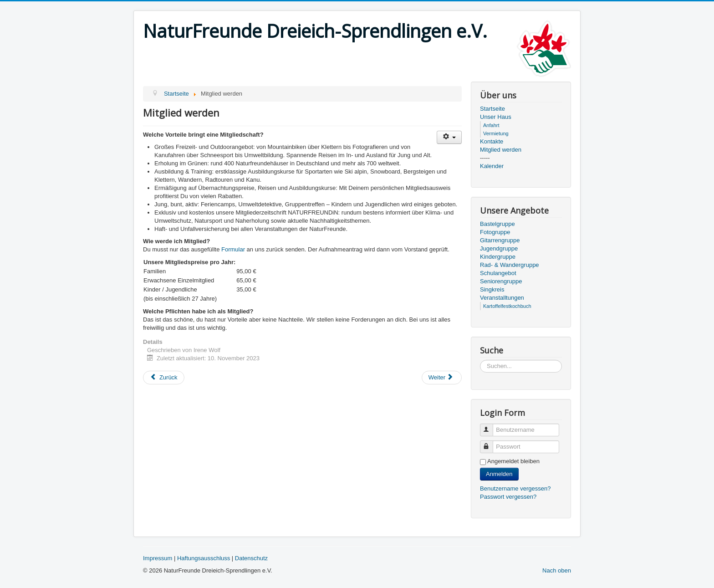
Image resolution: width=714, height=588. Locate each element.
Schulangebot (498, 273)
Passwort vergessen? (508, 497)
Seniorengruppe (501, 281)
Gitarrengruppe (500, 240)
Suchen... (480, 360)
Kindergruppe (498, 257)
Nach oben (557, 570)
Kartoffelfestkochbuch (507, 306)
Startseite (492, 109)
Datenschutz (251, 558)
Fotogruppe (495, 232)
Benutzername (491, 426)
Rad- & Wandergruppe (510, 265)
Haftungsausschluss (204, 558)
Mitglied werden (501, 150)
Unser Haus (496, 117)
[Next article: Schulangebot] (442, 378)
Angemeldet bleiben (513, 461)
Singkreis (492, 289)
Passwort (491, 443)
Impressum (158, 558)
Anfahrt (491, 125)
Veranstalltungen (502, 298)
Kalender (492, 166)
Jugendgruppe (499, 248)
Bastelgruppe (497, 224)
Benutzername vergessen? (515, 488)
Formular (233, 249)
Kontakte (492, 141)
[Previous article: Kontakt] (164, 378)
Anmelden (499, 474)
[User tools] (449, 137)
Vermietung (496, 133)
